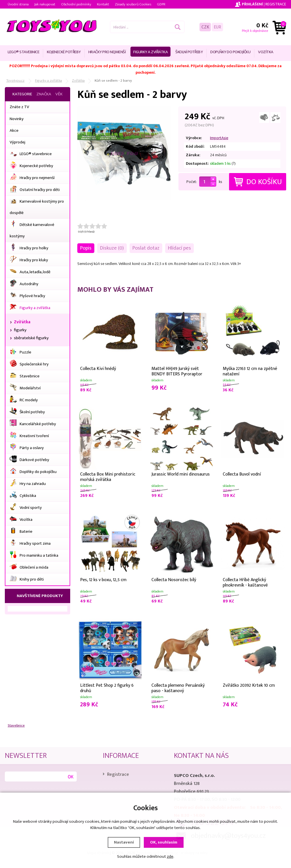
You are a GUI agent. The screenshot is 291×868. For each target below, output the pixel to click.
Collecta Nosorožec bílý (174, 580)
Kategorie (22, 94)
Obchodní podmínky (76, 4)
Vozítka (266, 52)
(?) (234, 163)
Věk (59, 94)
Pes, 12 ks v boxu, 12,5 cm (103, 580)
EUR (217, 27)
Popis (86, 248)
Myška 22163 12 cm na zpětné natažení (250, 371)
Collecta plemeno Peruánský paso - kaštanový (178, 688)
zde (170, 856)
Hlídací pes (179, 248)
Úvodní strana (18, 4)
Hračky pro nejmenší (107, 52)
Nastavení (124, 842)
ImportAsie (219, 138)
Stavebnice (16, 726)
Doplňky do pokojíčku (230, 52)
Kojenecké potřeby (64, 52)
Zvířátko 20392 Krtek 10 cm (249, 685)
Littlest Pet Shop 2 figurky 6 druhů (107, 688)
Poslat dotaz (146, 248)
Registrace (276, 4)
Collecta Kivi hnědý (98, 369)
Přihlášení (252, 4)
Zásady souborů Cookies (133, 4)
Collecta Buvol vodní (242, 474)
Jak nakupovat (45, 4)
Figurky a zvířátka (150, 52)
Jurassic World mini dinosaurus (181, 474)
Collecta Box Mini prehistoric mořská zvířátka (108, 476)
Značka (44, 94)
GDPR (161, 4)
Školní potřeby (189, 52)
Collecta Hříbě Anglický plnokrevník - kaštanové (245, 582)
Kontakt (103, 4)
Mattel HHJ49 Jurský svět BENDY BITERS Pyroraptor (177, 371)
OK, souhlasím (164, 842)
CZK (205, 27)
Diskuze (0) (112, 248)
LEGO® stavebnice (23, 52)
